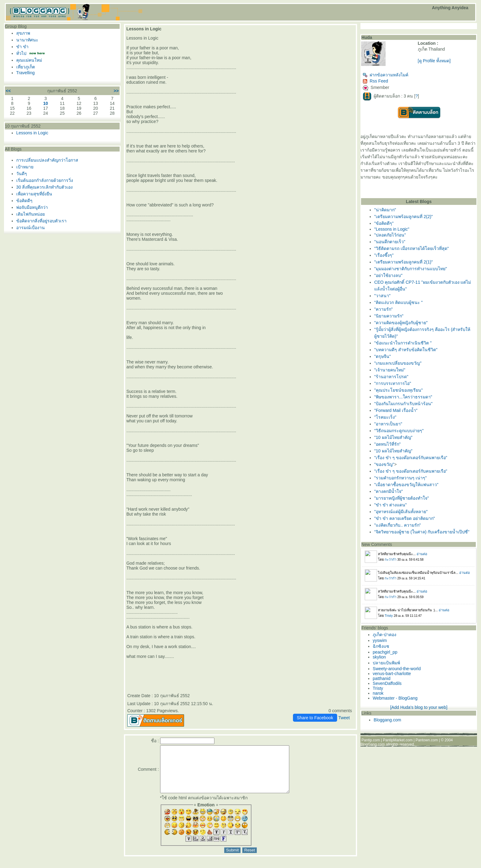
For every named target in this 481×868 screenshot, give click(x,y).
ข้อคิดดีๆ (24, 201)
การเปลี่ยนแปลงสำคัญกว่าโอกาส (47, 160)
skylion (379, 657)
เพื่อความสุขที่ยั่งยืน (34, 194)
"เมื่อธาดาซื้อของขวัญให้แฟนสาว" (406, 485)
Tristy (378, 688)
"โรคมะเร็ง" (385, 417)
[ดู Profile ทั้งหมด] (434, 61)
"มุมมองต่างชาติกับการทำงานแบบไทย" (411, 269)
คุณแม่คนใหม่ (29, 60)
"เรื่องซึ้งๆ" (384, 255)
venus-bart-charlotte (392, 674)
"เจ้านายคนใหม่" (390, 370)
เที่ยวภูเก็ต (26, 67)
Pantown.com (427, 740)
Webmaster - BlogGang (395, 698)
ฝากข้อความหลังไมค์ (385, 75)
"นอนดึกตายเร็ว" (390, 242)
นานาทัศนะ (27, 40)
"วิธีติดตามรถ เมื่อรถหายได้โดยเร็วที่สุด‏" (412, 248)
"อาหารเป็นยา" (388, 424)
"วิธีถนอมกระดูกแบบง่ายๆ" (399, 431)
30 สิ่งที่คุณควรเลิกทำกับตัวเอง (44, 187)
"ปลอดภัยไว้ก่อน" (390, 235)
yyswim (380, 640)
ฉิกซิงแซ (381, 646)
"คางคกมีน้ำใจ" (389, 491)
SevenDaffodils (387, 683)
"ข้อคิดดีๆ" (384, 223)
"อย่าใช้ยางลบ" (388, 275)
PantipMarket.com (398, 740)
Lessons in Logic (32, 133)
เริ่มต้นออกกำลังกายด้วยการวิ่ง (45, 180)
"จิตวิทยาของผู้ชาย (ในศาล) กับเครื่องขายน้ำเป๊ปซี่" (422, 532)
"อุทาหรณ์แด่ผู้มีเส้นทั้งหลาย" (401, 512)
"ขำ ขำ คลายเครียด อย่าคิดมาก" (405, 518)
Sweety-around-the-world (397, 669)
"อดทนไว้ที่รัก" (387, 444)
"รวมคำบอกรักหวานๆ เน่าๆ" (400, 478)
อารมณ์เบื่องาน (31, 228)
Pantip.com (371, 740)
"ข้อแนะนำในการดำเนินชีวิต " (403, 343)
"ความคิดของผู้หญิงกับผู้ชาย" (401, 323)
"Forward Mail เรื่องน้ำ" (396, 410)
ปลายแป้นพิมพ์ (386, 663)
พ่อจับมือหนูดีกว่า (32, 207)
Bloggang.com (387, 720)
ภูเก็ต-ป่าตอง (385, 635)
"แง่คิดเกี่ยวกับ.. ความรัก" (398, 525)
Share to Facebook (315, 718)
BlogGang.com (373, 744)
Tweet (344, 718)
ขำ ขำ (22, 47)
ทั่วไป (21, 53)
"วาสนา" (382, 296)
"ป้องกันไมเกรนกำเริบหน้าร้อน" (403, 404)
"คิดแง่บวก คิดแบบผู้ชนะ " (398, 302)
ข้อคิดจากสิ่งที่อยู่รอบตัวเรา (41, 221)
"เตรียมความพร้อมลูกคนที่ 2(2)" (404, 217)
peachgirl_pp (385, 652)
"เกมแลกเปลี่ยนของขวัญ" (398, 363)
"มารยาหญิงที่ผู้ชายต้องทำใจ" (402, 498)
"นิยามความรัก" (389, 316)
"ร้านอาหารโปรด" (391, 377)
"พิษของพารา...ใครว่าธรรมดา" (403, 397)
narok (378, 693)
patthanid (382, 678)
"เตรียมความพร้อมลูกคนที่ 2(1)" (404, 262)
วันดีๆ (22, 174)
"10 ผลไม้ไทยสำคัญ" (393, 437)
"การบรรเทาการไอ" (393, 383)
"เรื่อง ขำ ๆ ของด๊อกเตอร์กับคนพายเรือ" (411, 458)
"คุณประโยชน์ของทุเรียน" (398, 390)
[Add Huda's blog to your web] (419, 707)
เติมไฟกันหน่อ (31, 214)
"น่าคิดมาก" (385, 210)
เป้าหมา (25, 167)
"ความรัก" (383, 309)
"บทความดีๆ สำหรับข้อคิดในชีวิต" (406, 350)
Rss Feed (375, 81)
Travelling (25, 73)
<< (8, 91)
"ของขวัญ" (384, 464)
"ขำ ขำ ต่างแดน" (391, 505)
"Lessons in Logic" (392, 229)
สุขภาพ (23, 33)
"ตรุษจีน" (383, 356)
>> (116, 91)
